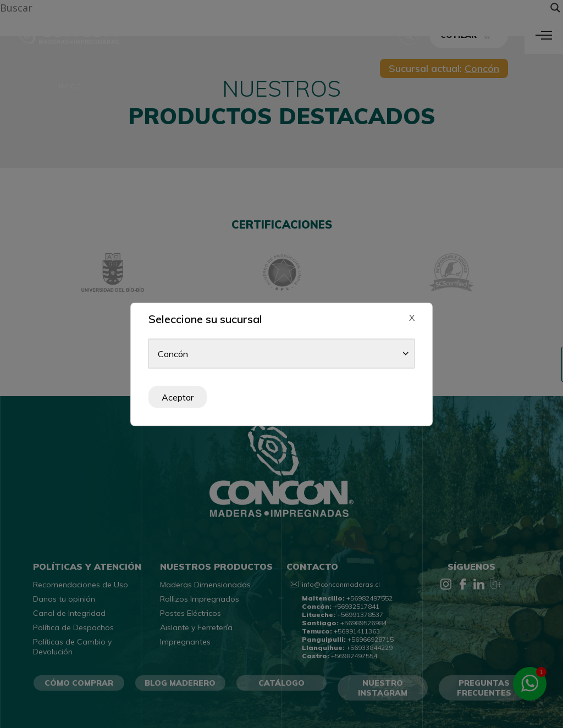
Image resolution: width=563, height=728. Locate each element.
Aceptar (178, 397)
